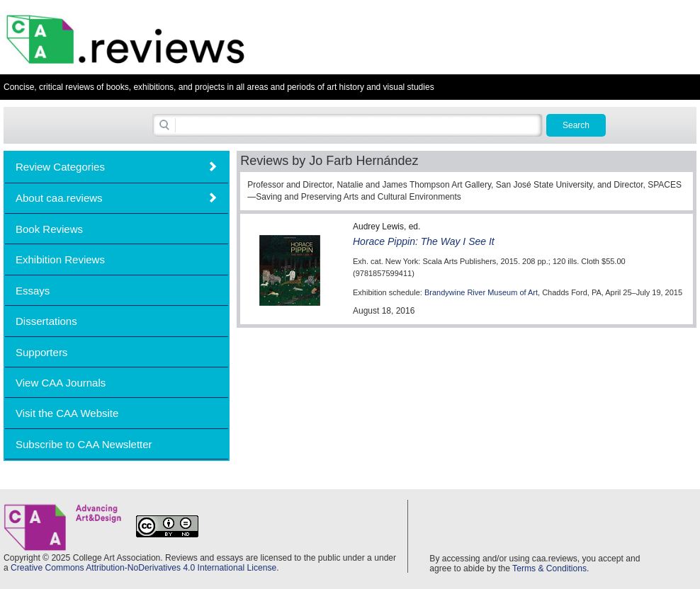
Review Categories (60, 167)
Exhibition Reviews (60, 259)
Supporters (41, 352)
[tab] (117, 167)
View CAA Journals (61, 383)
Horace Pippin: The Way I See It (424, 241)
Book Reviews (49, 229)
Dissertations (46, 321)
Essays (33, 291)
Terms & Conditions (549, 568)
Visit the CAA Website (67, 413)
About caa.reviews (59, 198)
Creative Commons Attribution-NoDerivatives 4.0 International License (143, 568)
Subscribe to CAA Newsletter (84, 444)
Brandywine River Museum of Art (481, 292)
